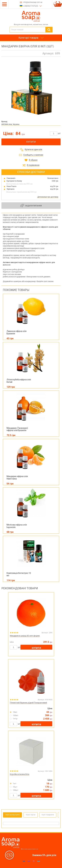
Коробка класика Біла (20, 774)
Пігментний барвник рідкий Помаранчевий (28, 703)
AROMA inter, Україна (10, 124)
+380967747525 (31, 6)
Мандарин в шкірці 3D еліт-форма (25, 636)
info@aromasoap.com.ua (33, 2)
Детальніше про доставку (48, 197)
